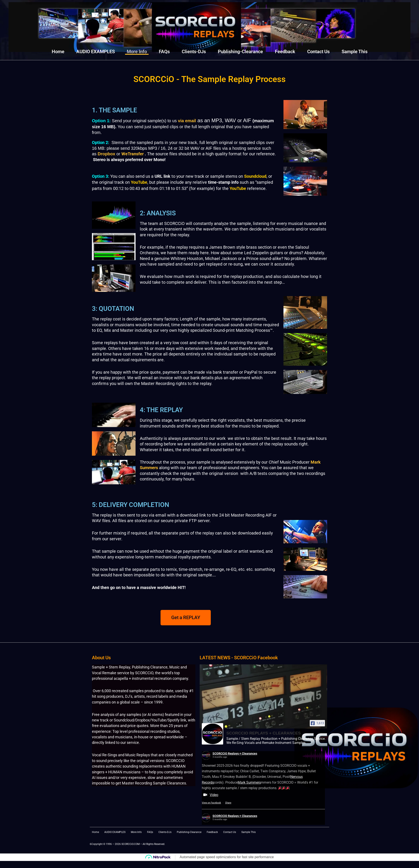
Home (58, 52)
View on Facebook (211, 803)
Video (210, 795)
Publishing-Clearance (240, 52)
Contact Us (318, 52)
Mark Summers (249, 782)
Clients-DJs (194, 52)
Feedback (285, 52)
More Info (137, 52)
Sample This (355, 52)
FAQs (164, 52)
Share (228, 803)
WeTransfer (133, 154)
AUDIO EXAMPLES (96, 52)
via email (187, 121)
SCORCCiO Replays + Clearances (235, 753)
